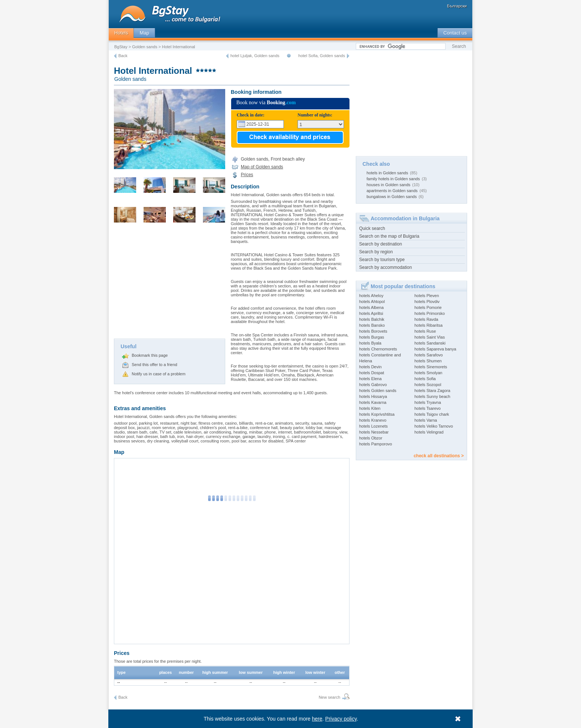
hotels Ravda (426, 319)
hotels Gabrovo (373, 385)
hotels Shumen (428, 361)
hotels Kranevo (373, 420)
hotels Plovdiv (427, 302)
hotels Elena (370, 379)
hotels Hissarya (373, 396)
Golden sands (145, 47)
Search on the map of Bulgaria (389, 236)
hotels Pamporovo (376, 444)
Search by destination (380, 244)
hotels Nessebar (374, 432)
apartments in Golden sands (392, 191)
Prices (247, 175)
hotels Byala (370, 343)
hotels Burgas (372, 337)
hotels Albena (371, 307)
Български (457, 6)
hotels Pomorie (428, 307)
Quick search (372, 228)
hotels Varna (426, 420)
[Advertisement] (170, 283)
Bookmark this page (150, 355)
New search (329, 697)
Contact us (455, 33)
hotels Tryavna (428, 402)
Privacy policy (341, 719)
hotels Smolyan (428, 373)
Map (144, 33)
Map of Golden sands (262, 167)
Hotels (121, 33)
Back (123, 56)
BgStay (121, 47)
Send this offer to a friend (155, 365)
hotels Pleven (427, 296)
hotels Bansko (372, 325)
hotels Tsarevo (428, 408)
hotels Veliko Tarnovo (434, 426)
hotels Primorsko (430, 313)
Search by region (376, 252)
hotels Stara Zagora (432, 391)
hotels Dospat (372, 373)
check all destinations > (439, 456)
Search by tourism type (382, 260)
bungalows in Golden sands (392, 197)
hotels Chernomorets (378, 349)
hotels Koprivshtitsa (377, 414)
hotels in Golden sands (387, 173)
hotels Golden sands (378, 391)
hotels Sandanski (430, 343)
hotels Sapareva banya (435, 349)
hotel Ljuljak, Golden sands (255, 56)
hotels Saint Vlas (430, 337)
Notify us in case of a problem (159, 374)
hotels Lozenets (373, 426)
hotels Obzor (371, 438)
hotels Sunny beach (432, 396)
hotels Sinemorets (431, 367)
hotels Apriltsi (371, 313)
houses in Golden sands (388, 185)
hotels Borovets (373, 331)
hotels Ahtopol (372, 302)
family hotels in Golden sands (393, 179)
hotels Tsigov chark (432, 414)
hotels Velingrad (429, 432)
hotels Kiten (370, 408)
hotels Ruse (425, 331)
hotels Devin (370, 367)
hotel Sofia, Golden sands (322, 56)
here (317, 719)
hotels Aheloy (371, 296)
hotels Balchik (372, 319)
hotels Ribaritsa (429, 325)
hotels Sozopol (428, 385)
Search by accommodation (385, 267)
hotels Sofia (425, 379)
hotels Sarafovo (429, 355)
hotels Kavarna (373, 402)
